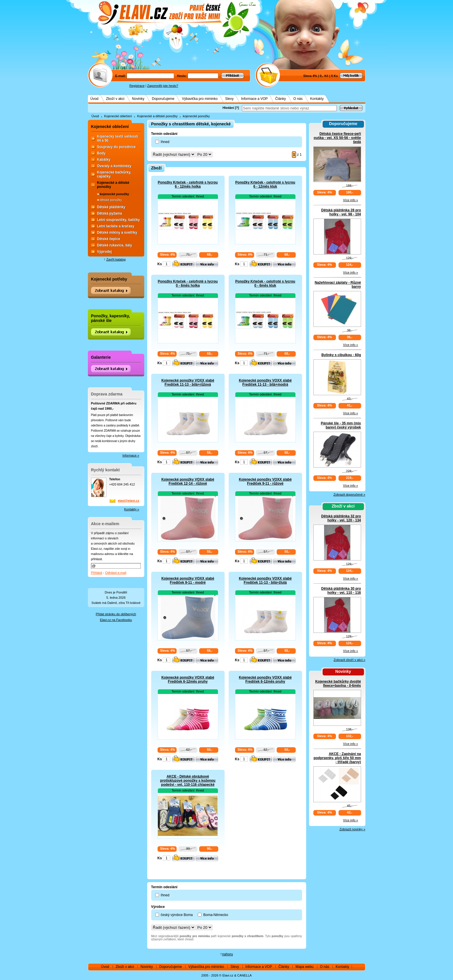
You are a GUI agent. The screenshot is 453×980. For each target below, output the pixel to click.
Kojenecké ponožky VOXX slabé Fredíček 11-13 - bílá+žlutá (265, 580)
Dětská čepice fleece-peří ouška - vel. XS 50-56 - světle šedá (337, 138)
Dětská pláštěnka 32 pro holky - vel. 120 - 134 (341, 518)
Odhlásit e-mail (115, 573)
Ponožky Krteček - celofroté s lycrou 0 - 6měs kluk (265, 283)
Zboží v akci (115, 99)
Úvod (95, 99)
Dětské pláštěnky (111, 207)
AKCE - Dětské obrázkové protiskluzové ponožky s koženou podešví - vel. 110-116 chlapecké (188, 781)
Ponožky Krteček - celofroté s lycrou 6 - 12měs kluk (265, 184)
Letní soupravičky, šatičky (119, 220)
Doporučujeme (163, 99)
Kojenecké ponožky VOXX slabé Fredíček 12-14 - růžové (188, 481)
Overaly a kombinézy (114, 166)
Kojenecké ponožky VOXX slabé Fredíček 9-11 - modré (188, 580)
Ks (160, 264)
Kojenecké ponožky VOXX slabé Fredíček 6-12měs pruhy (188, 679)
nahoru (227, 954)
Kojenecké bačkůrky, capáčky (114, 174)
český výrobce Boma (177, 915)
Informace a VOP (254, 99)
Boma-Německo (216, 915)
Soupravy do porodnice (117, 147)
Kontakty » (132, 509)
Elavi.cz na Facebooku (116, 620)
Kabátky (104, 160)
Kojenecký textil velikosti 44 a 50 (118, 138)
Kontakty (317, 99)
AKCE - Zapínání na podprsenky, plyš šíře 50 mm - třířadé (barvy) (337, 758)
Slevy (229, 99)
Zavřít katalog (116, 259)
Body (101, 153)
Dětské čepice (109, 239)
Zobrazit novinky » (352, 829)
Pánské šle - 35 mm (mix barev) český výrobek (341, 425)
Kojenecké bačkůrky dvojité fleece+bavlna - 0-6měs (338, 684)
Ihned (165, 142)
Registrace (137, 86)
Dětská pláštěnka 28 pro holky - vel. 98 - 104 (341, 212)
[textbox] (289, 108)
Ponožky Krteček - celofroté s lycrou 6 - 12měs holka (188, 184)
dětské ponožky (111, 200)
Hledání (228, 108)
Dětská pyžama (110, 213)
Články (281, 99)
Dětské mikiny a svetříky (117, 232)
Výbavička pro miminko (200, 99)
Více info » (351, 200)
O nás (298, 99)
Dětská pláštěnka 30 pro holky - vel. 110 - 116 (341, 591)
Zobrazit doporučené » (349, 494)
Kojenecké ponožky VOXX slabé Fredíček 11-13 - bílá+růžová (188, 382)
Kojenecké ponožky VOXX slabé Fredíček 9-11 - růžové (265, 481)
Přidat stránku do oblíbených (116, 614)
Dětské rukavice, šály (115, 245)
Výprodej (105, 252)
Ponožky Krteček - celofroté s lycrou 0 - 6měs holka (188, 283)
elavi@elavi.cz (128, 501)
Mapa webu (304, 967)
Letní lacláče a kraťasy (116, 226)
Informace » (131, 455)
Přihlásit (97, 573)
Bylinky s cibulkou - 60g (341, 355)
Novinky (138, 99)
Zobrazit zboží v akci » (349, 660)
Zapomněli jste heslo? (163, 86)
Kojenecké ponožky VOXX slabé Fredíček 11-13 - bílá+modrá (265, 382)
